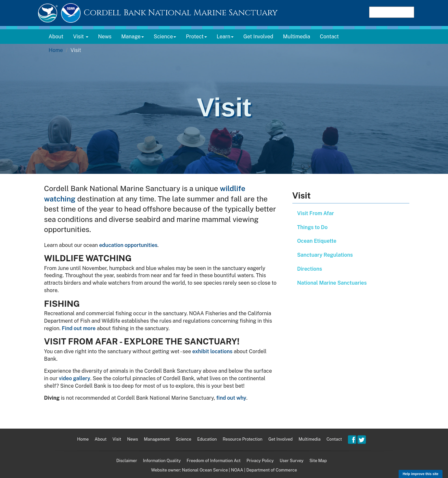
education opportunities (128, 245)
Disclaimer (127, 461)
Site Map (318, 461)
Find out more (79, 328)
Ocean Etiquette (317, 241)
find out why (231, 398)
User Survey (292, 461)
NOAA (237, 470)
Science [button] (165, 37)
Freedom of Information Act (214, 461)
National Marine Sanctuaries (332, 283)
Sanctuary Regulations (325, 255)
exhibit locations (212, 351)
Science (184, 439)
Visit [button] (81, 37)
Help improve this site (420, 474)
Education (207, 439)
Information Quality (162, 461)
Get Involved (258, 37)
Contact (330, 37)
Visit (117, 439)
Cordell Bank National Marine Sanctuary (181, 13)
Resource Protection (243, 439)
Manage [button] (133, 37)
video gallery (75, 378)
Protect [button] (196, 37)
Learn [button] (225, 37)
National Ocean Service (205, 470)
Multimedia (296, 37)
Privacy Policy (260, 461)
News (105, 37)
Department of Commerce (272, 470)
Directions (310, 269)
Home (56, 50)
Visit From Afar (316, 213)
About (56, 37)
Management (157, 439)
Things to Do (313, 227)
